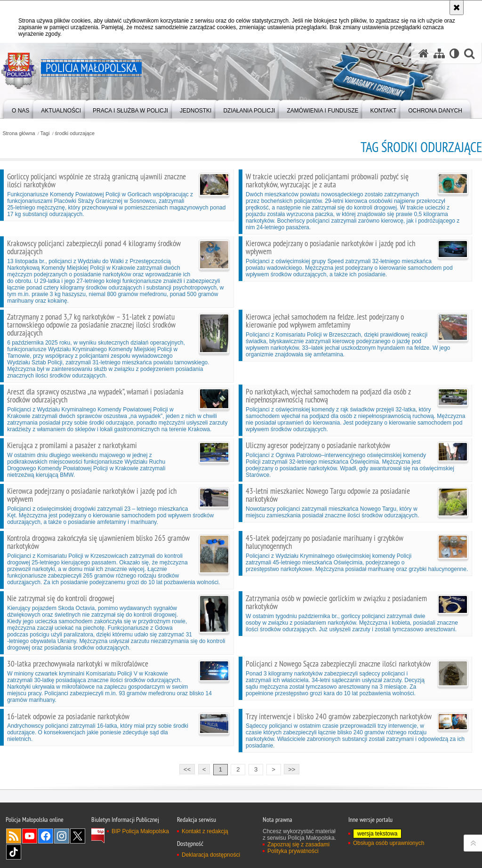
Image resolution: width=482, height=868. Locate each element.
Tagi (45, 133)
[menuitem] (20, 108)
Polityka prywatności (293, 851)
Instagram (62, 836)
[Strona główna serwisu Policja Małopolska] (424, 53)
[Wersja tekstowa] (454, 53)
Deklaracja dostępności (211, 855)
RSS (14, 836)
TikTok (14, 852)
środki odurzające (75, 133)
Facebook (46, 836)
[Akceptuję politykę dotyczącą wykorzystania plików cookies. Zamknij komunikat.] (457, 8)
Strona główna (19, 133)
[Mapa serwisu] (439, 53)
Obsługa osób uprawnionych (389, 843)
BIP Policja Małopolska (140, 831)
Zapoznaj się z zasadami (298, 844)
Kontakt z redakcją (205, 831)
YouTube (30, 836)
